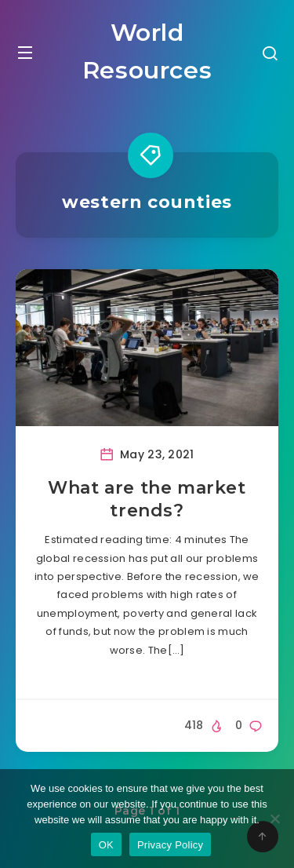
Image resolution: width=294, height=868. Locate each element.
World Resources (147, 51)
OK (106, 845)
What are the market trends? (147, 500)
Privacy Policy (170, 845)
